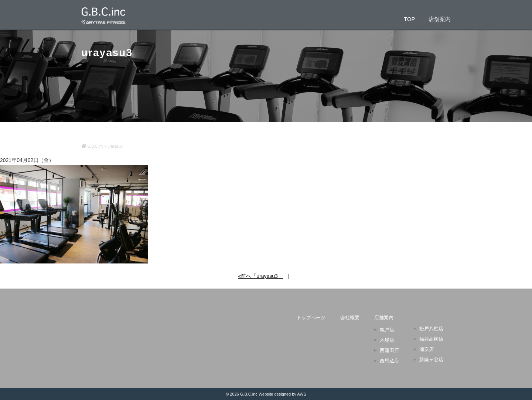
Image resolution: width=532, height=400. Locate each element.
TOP (410, 19)
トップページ (311, 318)
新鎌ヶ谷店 (431, 360)
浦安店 (427, 349)
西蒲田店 (389, 350)
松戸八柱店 (431, 329)
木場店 (387, 340)
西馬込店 (389, 361)
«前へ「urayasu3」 (261, 276)
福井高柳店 (431, 339)
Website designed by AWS (282, 394)
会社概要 (350, 318)
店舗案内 (440, 19)
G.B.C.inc (249, 394)
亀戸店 (387, 330)
